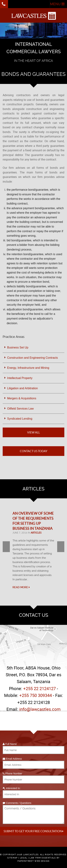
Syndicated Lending (20, 419)
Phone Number (12, 773)
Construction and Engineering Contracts (33, 358)
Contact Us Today (34, 451)
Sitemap (12, 858)
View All (33, 432)
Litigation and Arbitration (23, 388)
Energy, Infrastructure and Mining (28, 368)
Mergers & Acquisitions (22, 398)
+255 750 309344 (36, 695)
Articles (36, 533)
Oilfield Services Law (20, 409)
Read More (21, 587)
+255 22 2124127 (39, 688)
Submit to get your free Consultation (33, 831)
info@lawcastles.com (40, 709)
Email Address (12, 759)
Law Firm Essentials (43, 858)
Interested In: (12, 788)
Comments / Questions (17, 803)
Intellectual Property (20, 378)
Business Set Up (18, 347)
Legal (24, 858)
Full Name (10, 744)
